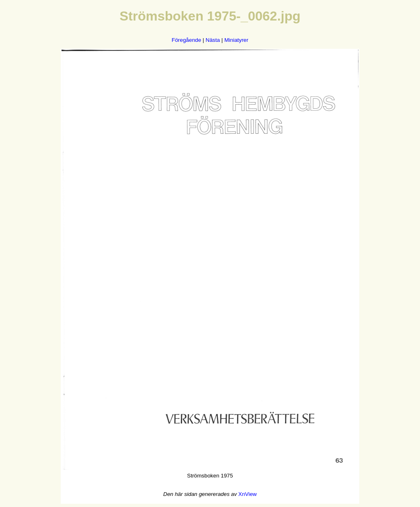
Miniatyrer (236, 40)
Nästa (213, 40)
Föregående (187, 40)
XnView (248, 494)
